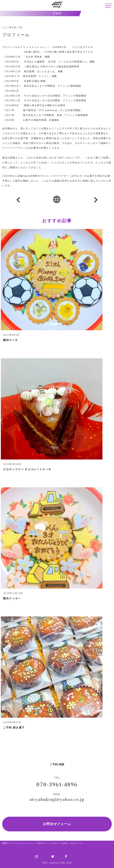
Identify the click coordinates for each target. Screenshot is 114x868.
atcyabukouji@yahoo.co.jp (57, 799)
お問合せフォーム (57, 824)
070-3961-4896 (57, 784)
